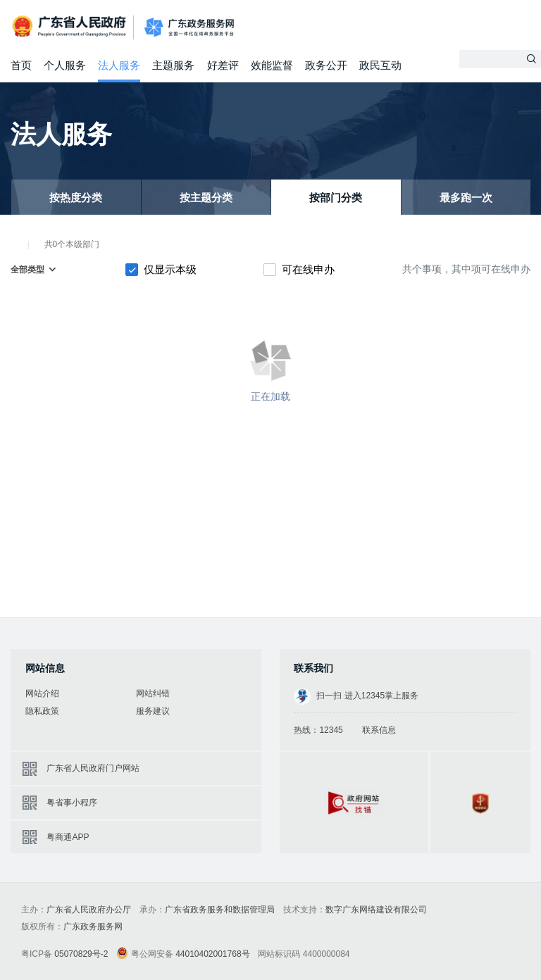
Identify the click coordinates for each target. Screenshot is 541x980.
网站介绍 (42, 693)
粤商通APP (68, 837)
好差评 (223, 65)
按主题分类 (206, 197)
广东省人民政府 (70, 26)
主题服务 (173, 65)
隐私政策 (42, 711)
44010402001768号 (212, 954)
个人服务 (65, 65)
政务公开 (326, 65)
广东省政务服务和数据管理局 (220, 910)
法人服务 (119, 65)
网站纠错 (153, 693)
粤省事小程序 (72, 803)
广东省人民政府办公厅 (89, 910)
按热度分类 (76, 197)
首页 (21, 65)
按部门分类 (336, 197)
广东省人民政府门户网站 (93, 768)
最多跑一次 (466, 197)
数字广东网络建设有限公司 (376, 910)
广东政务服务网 (189, 28)
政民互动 (380, 65)
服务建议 (153, 711)
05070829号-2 (81, 954)
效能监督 (272, 65)
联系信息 (379, 730)
